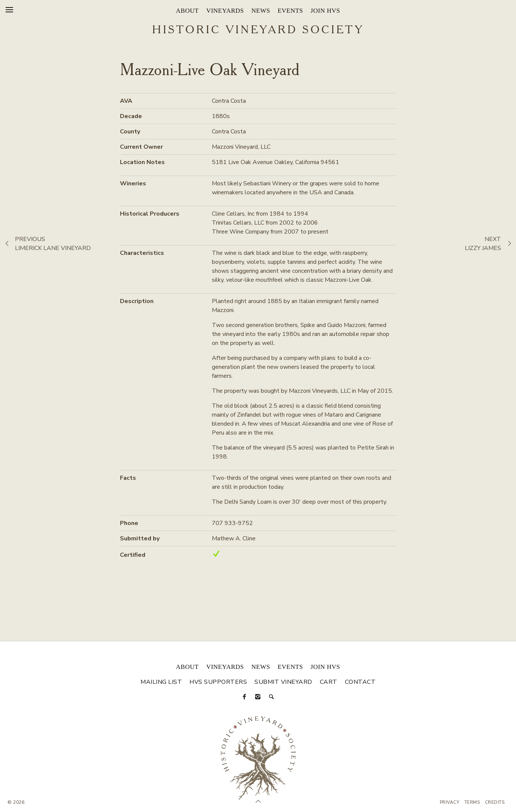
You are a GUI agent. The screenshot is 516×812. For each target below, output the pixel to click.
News (261, 11)
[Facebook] (245, 697)
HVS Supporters (218, 682)
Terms (472, 802)
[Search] (272, 697)
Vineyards (225, 11)
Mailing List (161, 682)
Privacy (450, 802)
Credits (495, 802)
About (187, 11)
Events (290, 11)
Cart (329, 682)
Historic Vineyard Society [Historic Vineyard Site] (258, 30)
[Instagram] (258, 697)
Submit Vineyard (283, 682)
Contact (360, 682)
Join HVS (325, 11)
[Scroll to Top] (258, 802)
